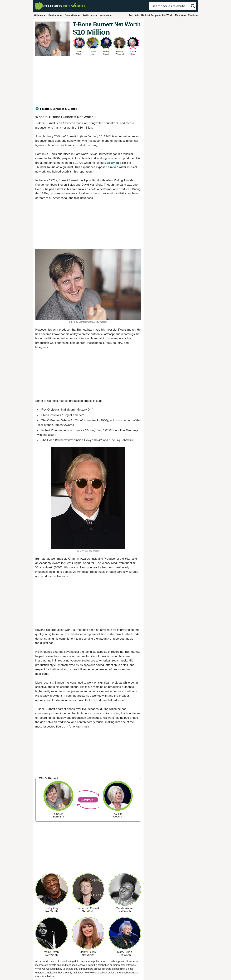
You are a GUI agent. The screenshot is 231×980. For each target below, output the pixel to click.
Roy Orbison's (51, 410)
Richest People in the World (157, 15)
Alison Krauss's (74, 430)
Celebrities (72, 15)
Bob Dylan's (113, 163)
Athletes (40, 15)
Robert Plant (50, 430)
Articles (106, 15)
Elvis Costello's (51, 415)
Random (193, 15)
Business (55, 15)
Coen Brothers (57, 440)
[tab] (88, 109)
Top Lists (134, 15)
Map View (181, 15)
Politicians (90, 15)
